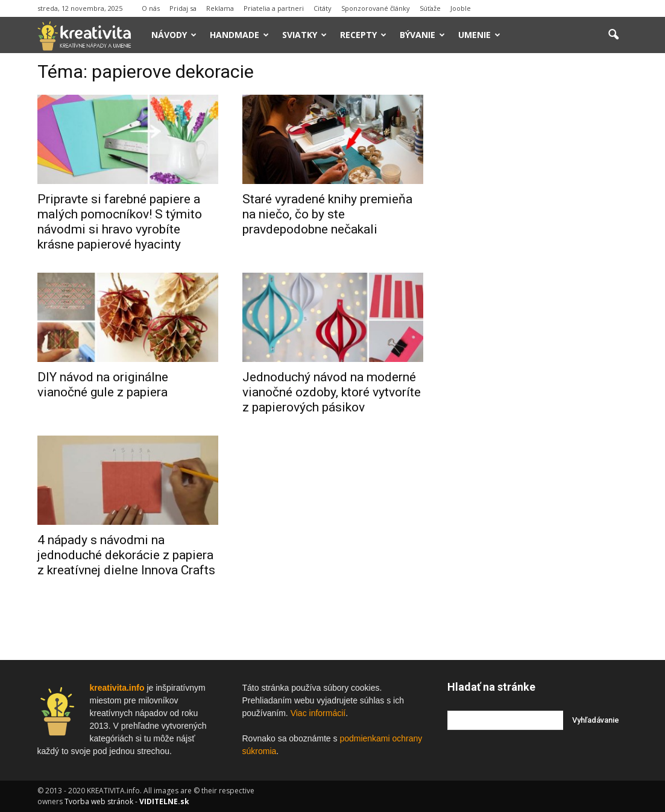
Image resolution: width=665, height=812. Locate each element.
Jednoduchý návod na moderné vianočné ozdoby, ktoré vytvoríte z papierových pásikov (332, 392)
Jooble (461, 8)
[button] (614, 35)
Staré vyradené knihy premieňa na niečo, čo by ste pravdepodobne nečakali (327, 214)
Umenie (479, 35)
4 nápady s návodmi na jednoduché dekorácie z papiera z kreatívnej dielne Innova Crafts (126, 555)
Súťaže (430, 8)
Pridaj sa (183, 8)
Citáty (323, 8)
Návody (174, 35)
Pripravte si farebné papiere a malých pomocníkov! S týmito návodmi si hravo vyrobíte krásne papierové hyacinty (120, 222)
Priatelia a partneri (274, 8)
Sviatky (304, 35)
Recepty (363, 35)
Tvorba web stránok (99, 801)
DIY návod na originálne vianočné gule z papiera (103, 385)
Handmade (239, 35)
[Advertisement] (538, 247)
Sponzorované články (376, 8)
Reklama (220, 8)
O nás (151, 8)
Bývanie (422, 35)
